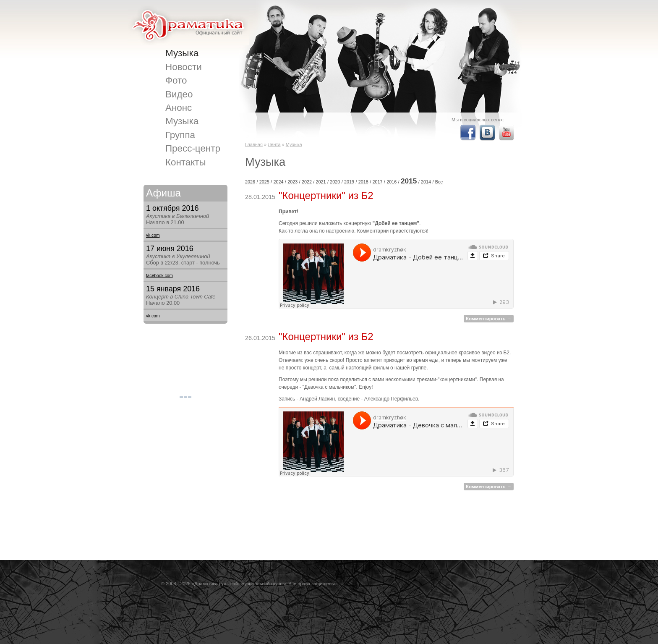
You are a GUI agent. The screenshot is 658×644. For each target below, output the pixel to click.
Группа (180, 135)
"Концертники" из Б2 (326, 195)
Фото (176, 80)
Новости (184, 67)
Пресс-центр (193, 148)
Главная (254, 144)
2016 (392, 182)
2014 (426, 182)
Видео (179, 94)
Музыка (294, 144)
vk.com (153, 235)
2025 (264, 182)
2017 (377, 182)
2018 (363, 182)
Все (439, 182)
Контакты (186, 162)
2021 (321, 182)
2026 (250, 182)
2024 (278, 182)
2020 (335, 182)
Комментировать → (489, 319)
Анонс (179, 108)
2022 (307, 182)
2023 (292, 182)
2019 (349, 182)
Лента (274, 144)
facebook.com (159, 276)
